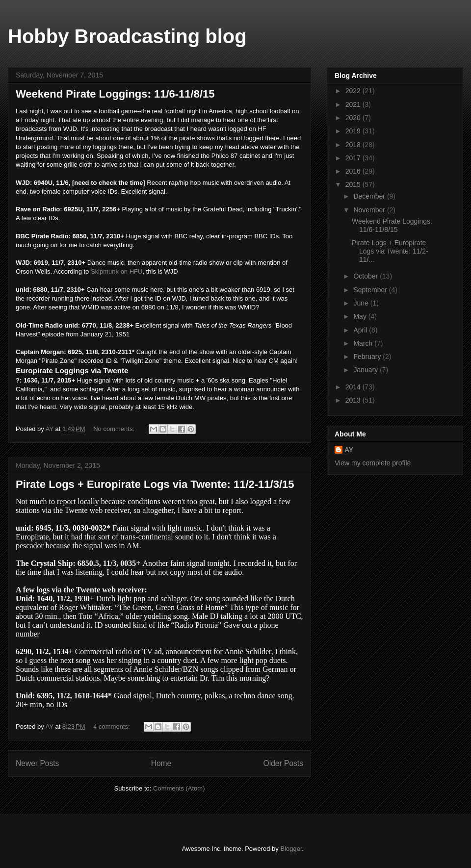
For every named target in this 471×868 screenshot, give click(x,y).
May (361, 316)
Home (161, 763)
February (368, 357)
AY (349, 450)
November (370, 210)
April (361, 330)
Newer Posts (37, 763)
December (370, 196)
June (362, 303)
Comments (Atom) (179, 788)
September (371, 290)
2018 (354, 145)
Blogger (291, 849)
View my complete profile (373, 463)
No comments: (115, 429)
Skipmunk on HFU (117, 271)
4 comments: (112, 727)
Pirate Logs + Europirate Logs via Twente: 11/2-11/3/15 (155, 484)
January (366, 370)
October (366, 276)
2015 (354, 184)
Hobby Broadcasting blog (127, 36)
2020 (354, 118)
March (364, 343)
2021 (354, 104)
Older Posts (283, 763)
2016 (354, 171)
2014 (354, 387)
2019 (354, 131)
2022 (354, 91)
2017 (354, 158)
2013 (354, 400)
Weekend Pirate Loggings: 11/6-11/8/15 (115, 94)
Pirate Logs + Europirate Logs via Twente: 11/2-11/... (390, 251)
